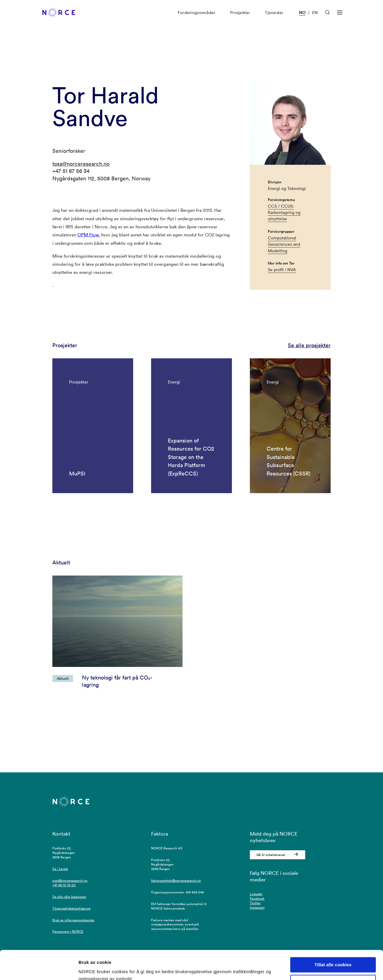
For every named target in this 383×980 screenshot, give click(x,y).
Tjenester (274, 17)
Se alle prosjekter (309, 345)
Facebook (257, 899)
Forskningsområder (196, 17)
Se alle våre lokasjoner (69, 897)
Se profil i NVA (282, 270)
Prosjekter (240, 17)
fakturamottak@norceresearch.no (176, 881)
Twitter (255, 903)
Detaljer (87, 968)
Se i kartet (60, 869)
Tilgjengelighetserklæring (71, 908)
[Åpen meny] (340, 17)
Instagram (257, 907)
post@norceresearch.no (70, 881)
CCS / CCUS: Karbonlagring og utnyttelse (284, 213)
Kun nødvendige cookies (333, 955)
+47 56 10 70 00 (64, 885)
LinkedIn (256, 894)
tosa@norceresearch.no (81, 164)
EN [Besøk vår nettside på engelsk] (315, 17)
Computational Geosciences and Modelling (284, 244)
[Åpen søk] (327, 17)
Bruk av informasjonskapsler (73, 920)
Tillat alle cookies (333, 938)
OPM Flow (88, 235)
